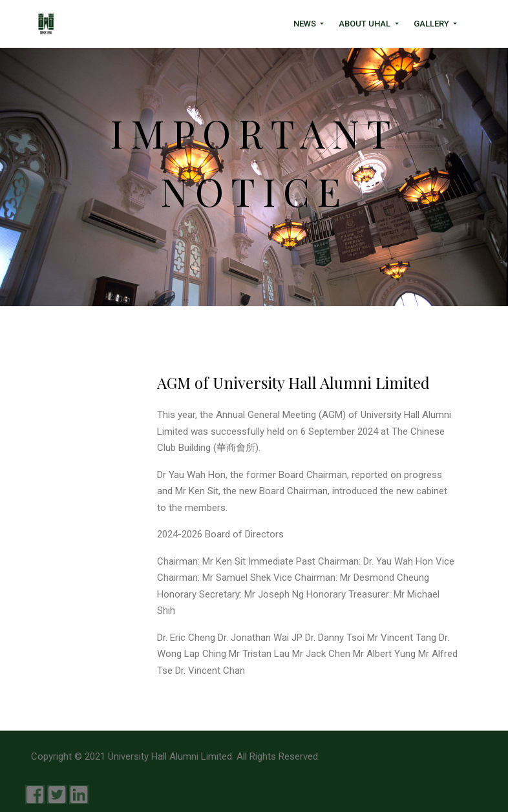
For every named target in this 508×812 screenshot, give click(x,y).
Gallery (432, 24)
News (306, 24)
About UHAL (365, 24)
